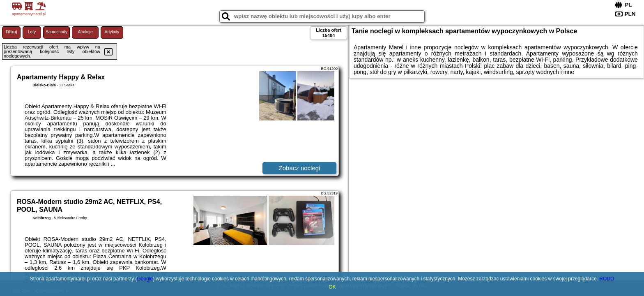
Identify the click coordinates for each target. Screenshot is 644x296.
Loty (32, 32)
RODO (607, 279)
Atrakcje (85, 32)
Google (145, 279)
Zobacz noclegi (300, 168)
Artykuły (112, 32)
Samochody (56, 32)
